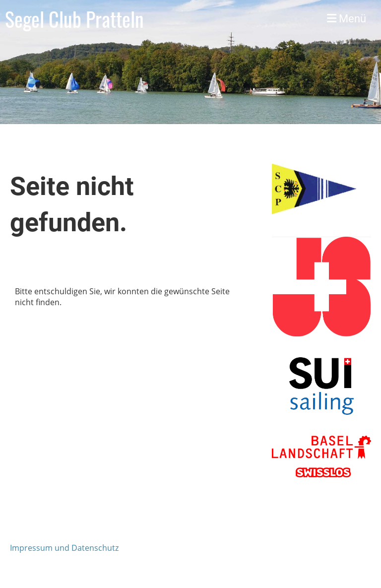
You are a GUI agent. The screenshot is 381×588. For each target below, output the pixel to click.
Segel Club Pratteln (74, 19)
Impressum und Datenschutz (64, 548)
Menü (347, 19)
